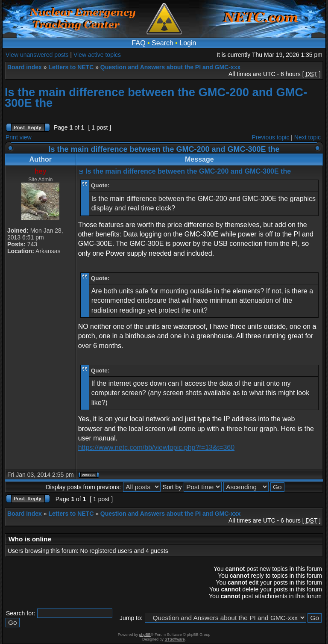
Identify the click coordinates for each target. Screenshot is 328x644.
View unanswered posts (37, 55)
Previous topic (271, 137)
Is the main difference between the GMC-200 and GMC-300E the (156, 97)
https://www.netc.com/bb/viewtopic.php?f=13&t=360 (156, 448)
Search (163, 43)
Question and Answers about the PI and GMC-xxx (171, 67)
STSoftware (175, 639)
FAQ (139, 43)
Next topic (307, 137)
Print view (19, 137)
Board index (25, 67)
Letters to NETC (71, 67)
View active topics (97, 55)
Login (188, 43)
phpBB (145, 635)
